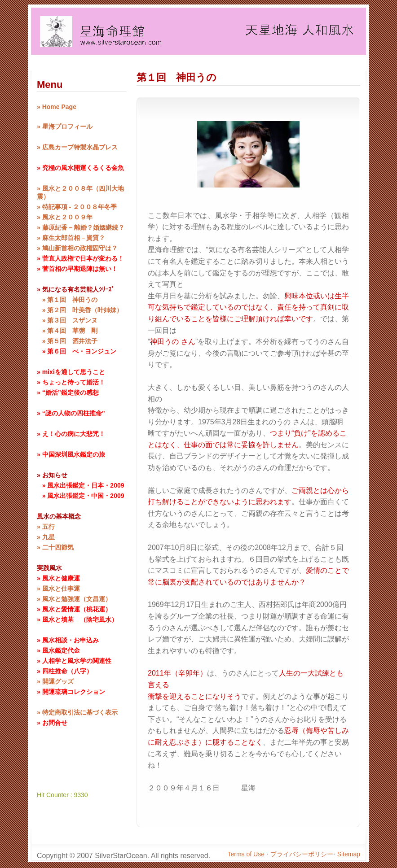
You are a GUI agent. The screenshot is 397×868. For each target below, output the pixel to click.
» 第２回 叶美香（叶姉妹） (80, 310)
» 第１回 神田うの (67, 300)
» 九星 (46, 537)
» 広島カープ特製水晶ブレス (77, 147)
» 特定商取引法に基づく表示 (77, 712)
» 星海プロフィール (65, 126)
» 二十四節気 (55, 547)
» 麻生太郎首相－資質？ (71, 238)
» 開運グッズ (55, 681)
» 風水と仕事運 (58, 589)
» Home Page (57, 107)
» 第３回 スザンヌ (67, 320)
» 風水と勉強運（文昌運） (74, 599)
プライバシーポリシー (302, 854)
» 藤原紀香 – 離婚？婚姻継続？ (81, 227)
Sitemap (349, 854)
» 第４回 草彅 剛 (67, 331)
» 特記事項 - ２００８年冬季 (77, 207)
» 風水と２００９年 (65, 217)
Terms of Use (247, 854)
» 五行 (46, 527)
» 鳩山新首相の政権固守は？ (77, 248)
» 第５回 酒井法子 (67, 341)
